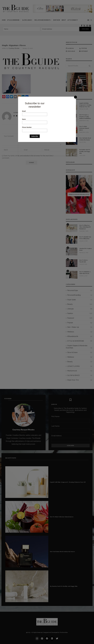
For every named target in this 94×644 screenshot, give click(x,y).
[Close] (75, 97)
